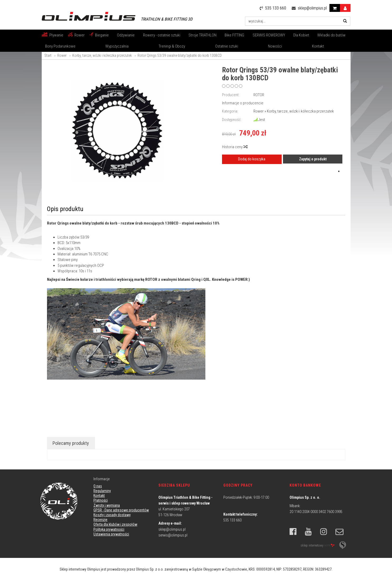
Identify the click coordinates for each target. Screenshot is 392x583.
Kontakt (318, 46)
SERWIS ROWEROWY (269, 35)
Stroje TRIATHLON (202, 35)
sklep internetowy (318, 545)
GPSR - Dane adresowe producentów (121, 510)
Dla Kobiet (301, 35)
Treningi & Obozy (172, 46)
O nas (98, 486)
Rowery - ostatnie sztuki (162, 35)
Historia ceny (235, 147)
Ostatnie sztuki (227, 46)
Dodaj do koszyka (252, 159)
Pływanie (56, 35)
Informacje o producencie (243, 103)
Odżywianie (126, 35)
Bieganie (102, 35)
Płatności (101, 500)
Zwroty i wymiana (107, 505)
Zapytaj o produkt (313, 159)
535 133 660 (232, 520)
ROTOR (259, 95)
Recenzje (100, 520)
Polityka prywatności (109, 529)
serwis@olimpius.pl (173, 535)
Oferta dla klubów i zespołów (115, 524)
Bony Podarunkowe (60, 46)
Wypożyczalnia (117, 46)
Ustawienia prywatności (111, 534)
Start (48, 55)
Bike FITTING (234, 35)
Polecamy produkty (71, 443)
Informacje (102, 479)
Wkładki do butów (331, 35)
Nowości (275, 46)
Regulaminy (102, 491)
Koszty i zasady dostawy (112, 515)
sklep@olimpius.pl (172, 529)
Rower (80, 35)
